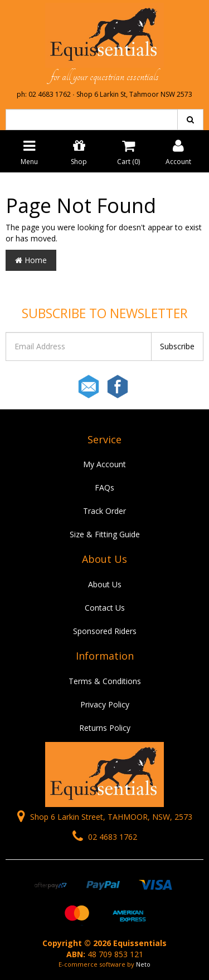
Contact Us (105, 608)
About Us (105, 584)
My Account (104, 464)
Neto (143, 964)
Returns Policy (105, 728)
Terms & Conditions (105, 681)
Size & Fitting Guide (105, 534)
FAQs (104, 487)
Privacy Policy (105, 704)
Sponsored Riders (105, 631)
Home (31, 260)
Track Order (104, 511)
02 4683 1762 (105, 837)
